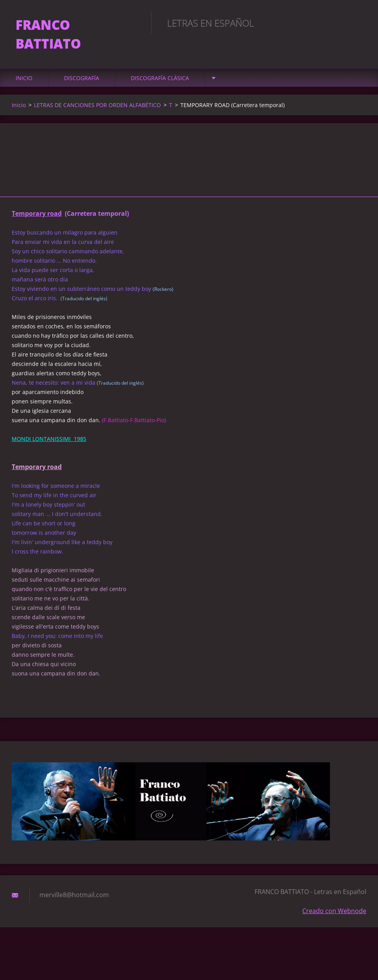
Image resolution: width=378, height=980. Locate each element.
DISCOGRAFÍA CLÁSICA (160, 78)
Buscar (358, 23)
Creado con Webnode (334, 911)
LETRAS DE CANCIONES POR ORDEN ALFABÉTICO (97, 105)
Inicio (24, 78)
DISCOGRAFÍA (82, 78)
